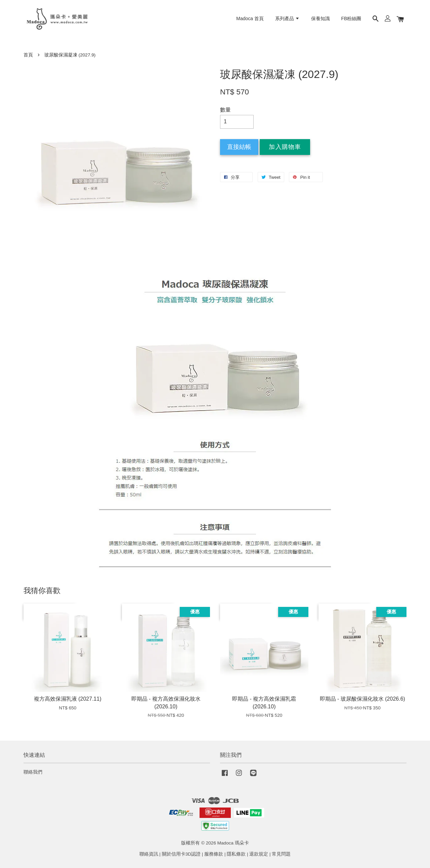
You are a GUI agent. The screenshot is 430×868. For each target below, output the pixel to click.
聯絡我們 (33, 772)
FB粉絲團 (351, 18)
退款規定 (259, 854)
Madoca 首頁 (250, 18)
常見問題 (281, 854)
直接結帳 (239, 147)
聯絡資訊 (149, 854)
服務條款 (214, 854)
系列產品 (287, 18)
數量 (225, 110)
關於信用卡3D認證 (181, 854)
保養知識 (320, 18)
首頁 (28, 55)
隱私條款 (236, 854)
